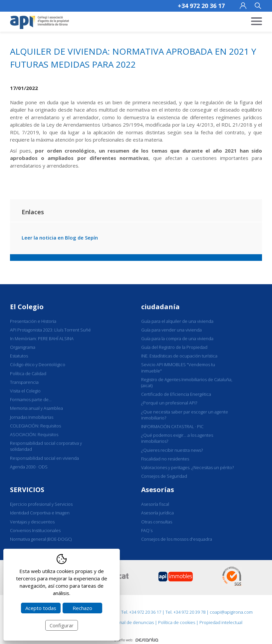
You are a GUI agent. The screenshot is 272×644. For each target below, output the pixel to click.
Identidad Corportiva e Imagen (40, 513)
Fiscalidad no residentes (165, 459)
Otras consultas (157, 522)
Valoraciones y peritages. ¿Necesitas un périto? (187, 467)
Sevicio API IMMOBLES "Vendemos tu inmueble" (178, 367)
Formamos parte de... (31, 399)
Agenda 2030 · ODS (29, 467)
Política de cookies (177, 622)
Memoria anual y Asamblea (36, 408)
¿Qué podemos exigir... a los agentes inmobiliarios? (177, 438)
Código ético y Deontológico (38, 364)
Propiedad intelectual (221, 622)
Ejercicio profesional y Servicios (41, 504)
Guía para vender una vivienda (171, 330)
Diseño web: (136, 640)
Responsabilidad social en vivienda (44, 458)
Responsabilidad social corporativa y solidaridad (46, 446)
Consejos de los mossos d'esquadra (177, 539)
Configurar (62, 625)
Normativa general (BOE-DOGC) (41, 539)
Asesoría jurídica (157, 513)
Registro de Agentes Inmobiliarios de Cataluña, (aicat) (187, 382)
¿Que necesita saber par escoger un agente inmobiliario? (185, 415)
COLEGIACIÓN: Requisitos (35, 426)
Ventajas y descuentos (32, 522)
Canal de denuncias (134, 622)
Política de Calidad (28, 373)
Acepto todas (41, 608)
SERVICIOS (27, 490)
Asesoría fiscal (155, 504)
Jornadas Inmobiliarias (32, 417)
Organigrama (23, 347)
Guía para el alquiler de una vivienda (177, 321)
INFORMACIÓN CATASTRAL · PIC (172, 426)
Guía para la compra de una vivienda (177, 338)
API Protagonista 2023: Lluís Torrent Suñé (50, 330)
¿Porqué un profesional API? (169, 403)
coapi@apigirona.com (231, 612)
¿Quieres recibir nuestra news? (172, 450)
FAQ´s (147, 530)
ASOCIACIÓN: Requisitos (34, 434)
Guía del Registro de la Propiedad (174, 347)
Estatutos (19, 356)
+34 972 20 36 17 (201, 6)
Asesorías (158, 490)
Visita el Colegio (25, 391)
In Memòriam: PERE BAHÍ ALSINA (42, 338)
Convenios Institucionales (35, 530)
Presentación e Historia (33, 321)
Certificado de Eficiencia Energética (176, 394)
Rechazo (82, 608)
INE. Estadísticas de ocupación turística (179, 356)
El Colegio (27, 307)
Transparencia (24, 382)
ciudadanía (160, 307)
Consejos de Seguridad (164, 476)
